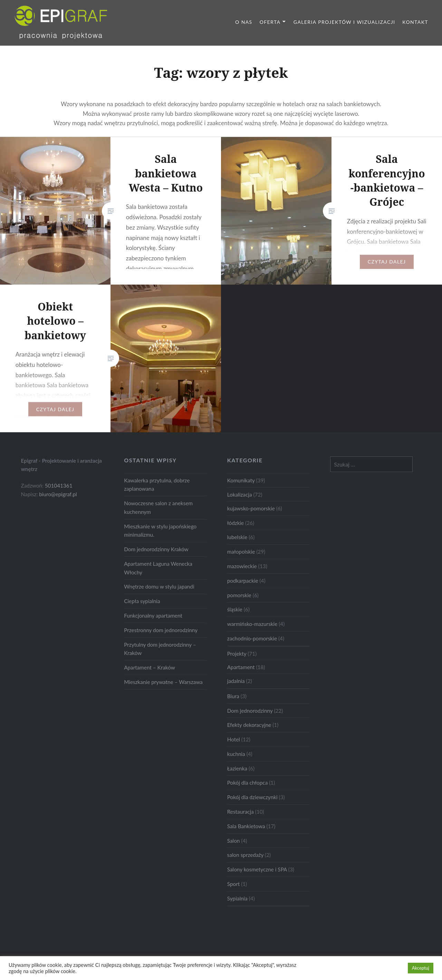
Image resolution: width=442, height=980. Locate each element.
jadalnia (236, 681)
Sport (233, 884)
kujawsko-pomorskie (251, 508)
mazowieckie (242, 566)
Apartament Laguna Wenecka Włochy (158, 568)
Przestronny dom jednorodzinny (161, 630)
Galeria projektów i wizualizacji (344, 22)
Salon (234, 841)
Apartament (241, 667)
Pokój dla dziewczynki (252, 797)
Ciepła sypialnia (142, 601)
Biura (233, 696)
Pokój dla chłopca (247, 783)
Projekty (237, 654)
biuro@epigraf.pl (58, 494)
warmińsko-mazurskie (252, 624)
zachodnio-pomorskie (252, 638)
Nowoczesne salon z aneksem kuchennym (158, 507)
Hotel (234, 739)
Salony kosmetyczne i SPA (257, 869)
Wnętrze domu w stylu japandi (159, 586)
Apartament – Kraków (150, 667)
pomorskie (239, 595)
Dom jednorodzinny (250, 711)
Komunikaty (241, 480)
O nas (244, 22)
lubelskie (237, 537)
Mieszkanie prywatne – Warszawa (163, 682)
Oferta (270, 22)
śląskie (235, 609)
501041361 (59, 486)
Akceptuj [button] (421, 968)
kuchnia (236, 754)
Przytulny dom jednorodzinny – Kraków (160, 649)
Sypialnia (237, 898)
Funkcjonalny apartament (153, 616)
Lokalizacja (240, 494)
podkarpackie (243, 581)
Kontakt (415, 22)
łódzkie (236, 523)
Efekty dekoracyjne (249, 725)
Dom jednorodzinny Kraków (156, 549)
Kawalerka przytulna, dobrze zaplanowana (157, 485)
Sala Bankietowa (246, 826)
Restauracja (241, 812)
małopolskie (241, 552)
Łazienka (237, 768)
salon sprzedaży (245, 855)
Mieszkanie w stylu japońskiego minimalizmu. (160, 531)
